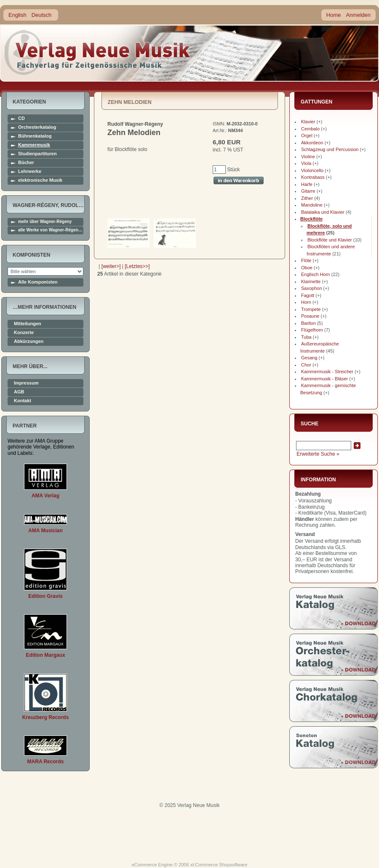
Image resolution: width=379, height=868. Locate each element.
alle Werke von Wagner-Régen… (50, 230)
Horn (306, 302)
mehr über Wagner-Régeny (45, 222)
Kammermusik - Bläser (324, 379)
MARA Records (46, 762)
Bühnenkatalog (35, 136)
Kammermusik (34, 145)
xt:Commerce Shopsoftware (219, 865)
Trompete (311, 309)
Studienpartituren (37, 154)
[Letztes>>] (137, 266)
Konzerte (24, 333)
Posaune (310, 316)
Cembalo (310, 129)
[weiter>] (111, 266)
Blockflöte (311, 219)
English (17, 15)
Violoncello (312, 170)
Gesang (309, 358)
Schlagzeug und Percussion (330, 149)
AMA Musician (45, 531)
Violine (308, 157)
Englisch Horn (315, 274)
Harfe (307, 184)
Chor (306, 365)
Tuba (306, 337)
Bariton (308, 323)
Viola (306, 163)
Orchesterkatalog (37, 127)
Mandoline (312, 205)
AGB (19, 392)
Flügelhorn (312, 330)
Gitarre (308, 191)
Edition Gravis (45, 596)
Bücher (26, 163)
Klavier (308, 122)
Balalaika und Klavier (323, 212)
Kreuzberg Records (46, 717)
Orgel (307, 135)
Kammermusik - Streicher (327, 372)
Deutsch (42, 15)
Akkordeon (312, 143)
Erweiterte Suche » (318, 454)
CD (21, 118)
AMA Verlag (45, 496)
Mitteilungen (28, 324)
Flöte (306, 260)
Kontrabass (313, 177)
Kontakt (23, 401)
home (98, 52)
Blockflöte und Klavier (330, 240)
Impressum (26, 383)
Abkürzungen (29, 341)
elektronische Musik (40, 180)
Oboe (307, 268)
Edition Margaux (45, 655)
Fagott (308, 295)
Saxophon (312, 288)
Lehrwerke (30, 171)
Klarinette (311, 281)
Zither (307, 198)
